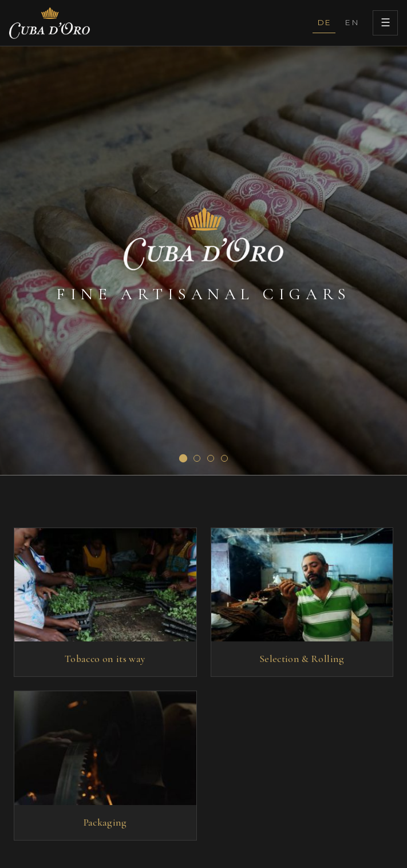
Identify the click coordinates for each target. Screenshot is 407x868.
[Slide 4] (224, 458)
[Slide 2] (197, 458)
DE (324, 22)
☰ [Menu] (386, 23)
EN (352, 22)
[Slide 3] (211, 458)
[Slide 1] (183, 458)
